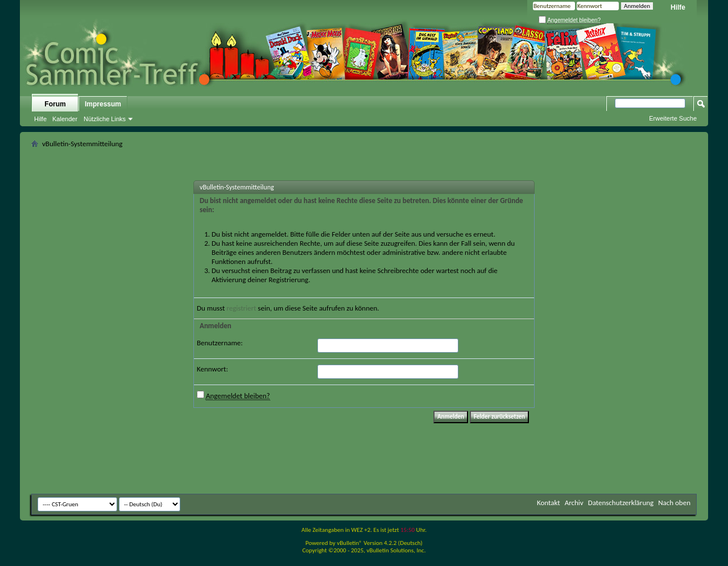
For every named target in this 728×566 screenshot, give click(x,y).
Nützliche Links (105, 119)
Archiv (574, 503)
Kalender (65, 119)
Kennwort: (212, 369)
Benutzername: (220, 343)
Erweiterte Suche (673, 118)
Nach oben (674, 503)
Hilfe (678, 7)
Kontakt (549, 503)
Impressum (103, 104)
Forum (55, 104)
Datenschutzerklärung (621, 503)
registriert (241, 308)
